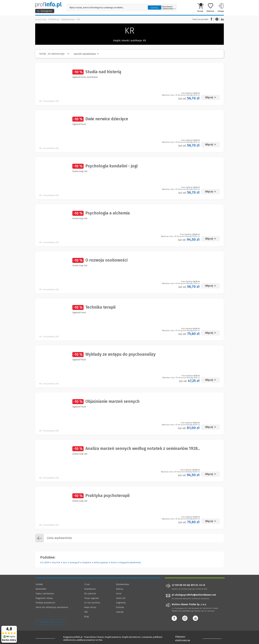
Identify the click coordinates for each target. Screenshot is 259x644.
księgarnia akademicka (130, 562)
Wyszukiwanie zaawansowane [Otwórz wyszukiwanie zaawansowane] (169, 8)
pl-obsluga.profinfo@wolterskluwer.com (194, 595)
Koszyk (200, 8)
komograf (75, 562)
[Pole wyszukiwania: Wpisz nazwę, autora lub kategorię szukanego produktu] (106, 8)
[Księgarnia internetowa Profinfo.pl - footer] (45, 638)
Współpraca (90, 589)
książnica (87, 562)
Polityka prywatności (45, 603)
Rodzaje (120, 607)
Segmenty (121, 603)
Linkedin (222, 19)
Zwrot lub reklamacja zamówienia (52, 607)
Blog (86, 616)
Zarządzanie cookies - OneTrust (51, 622)
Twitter (217, 19)
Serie (119, 594)
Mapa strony (90, 607)
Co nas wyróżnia (92, 603)
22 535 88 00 (179, 585)
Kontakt (39, 584)
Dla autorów (90, 594)
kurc (65, 562)
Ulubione (210, 8)
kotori (114, 562)
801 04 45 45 (198, 585)
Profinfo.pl (54, 19)
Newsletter (41, 589)
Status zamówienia (45, 594)
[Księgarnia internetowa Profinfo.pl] (48, 5)
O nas (87, 584)
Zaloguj (221, 8)
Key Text (56, 562)
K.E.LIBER (45, 562)
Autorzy (120, 589)
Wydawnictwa (68, 19)
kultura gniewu (101, 562)
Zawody (120, 612)
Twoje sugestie (92, 598)
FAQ (86, 612)
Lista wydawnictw (54, 538)
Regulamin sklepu (44, 598)
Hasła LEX (121, 598)
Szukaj (154, 8)
